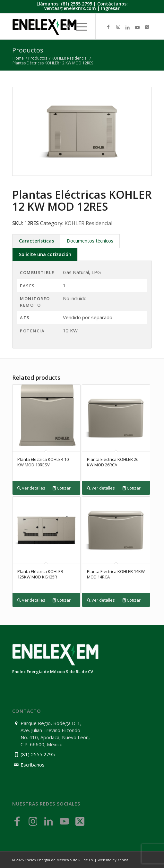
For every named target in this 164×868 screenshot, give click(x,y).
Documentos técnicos (90, 241)
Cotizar (62, 488)
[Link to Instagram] (118, 27)
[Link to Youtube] (137, 27)
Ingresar (110, 8)
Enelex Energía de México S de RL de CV (59, 860)
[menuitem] (65, 27)
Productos (28, 50)
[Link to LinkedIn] (128, 27)
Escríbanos (33, 765)
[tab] (36, 241)
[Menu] (78, 27)
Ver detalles (31, 488)
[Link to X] (147, 27)
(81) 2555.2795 (77, 4)
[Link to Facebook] (108, 27)
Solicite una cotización (45, 254)
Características (36, 241)
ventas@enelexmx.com (70, 8)
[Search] (65, 27)
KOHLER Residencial (88, 223)
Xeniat (123, 860)
